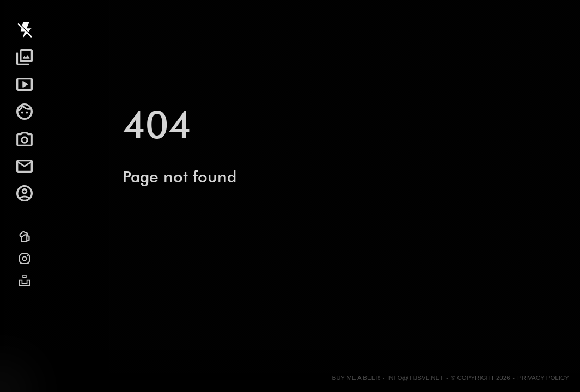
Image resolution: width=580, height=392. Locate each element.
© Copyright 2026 (481, 378)
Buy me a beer (356, 378)
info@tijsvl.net (415, 378)
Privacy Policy (543, 378)
